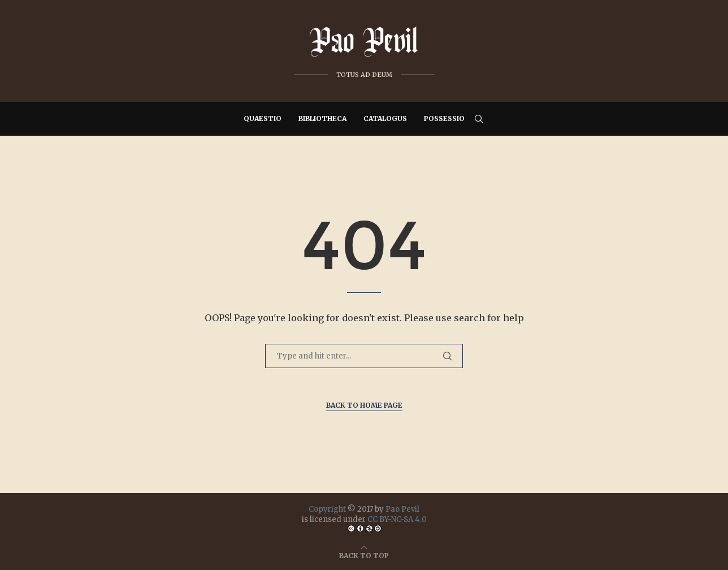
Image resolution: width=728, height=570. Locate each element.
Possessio (444, 118)
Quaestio (263, 118)
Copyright (327, 509)
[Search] (479, 119)
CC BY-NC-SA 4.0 (397, 519)
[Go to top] (364, 555)
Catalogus (385, 118)
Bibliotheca (322, 118)
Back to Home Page (364, 405)
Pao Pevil (402, 509)
